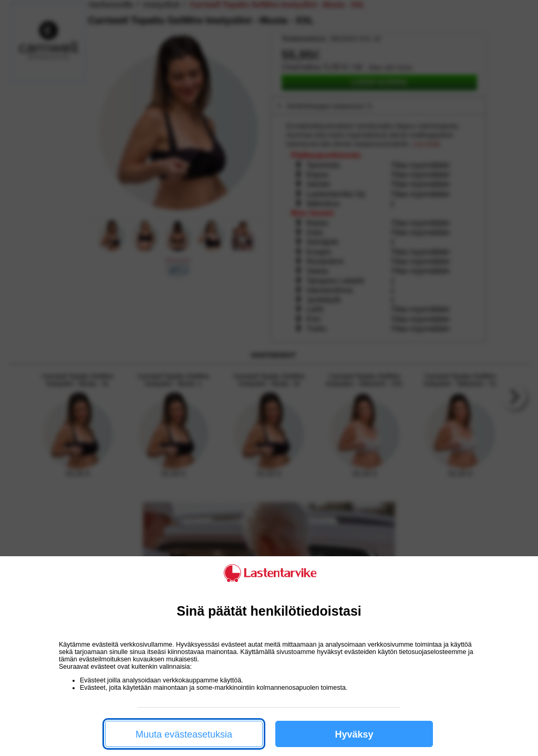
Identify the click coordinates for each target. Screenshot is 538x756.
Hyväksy (354, 734)
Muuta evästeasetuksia (184, 734)
